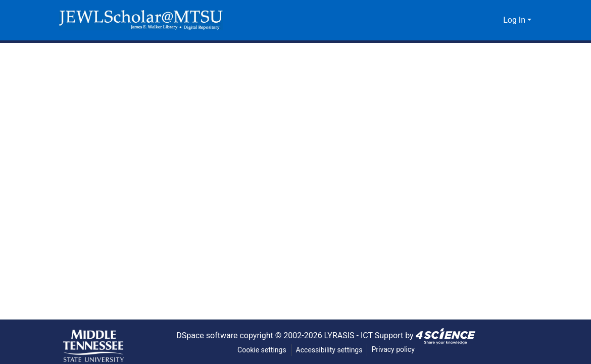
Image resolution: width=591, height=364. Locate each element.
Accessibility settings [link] (329, 350)
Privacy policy (394, 350)
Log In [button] (515, 20)
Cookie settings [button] (261, 350)
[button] (141, 20)
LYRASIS (341, 335)
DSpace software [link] (203, 335)
